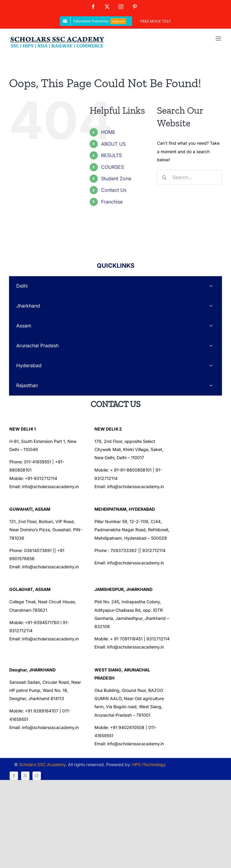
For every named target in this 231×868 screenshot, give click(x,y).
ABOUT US (113, 144)
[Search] (165, 177)
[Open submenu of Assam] (211, 326)
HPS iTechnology (147, 733)
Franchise (112, 202)
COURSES (112, 167)
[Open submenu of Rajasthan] (211, 385)
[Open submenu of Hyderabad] (211, 366)
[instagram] (202, 734)
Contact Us (114, 190)
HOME (108, 132)
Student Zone (116, 178)
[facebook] (179, 734)
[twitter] (191, 734)
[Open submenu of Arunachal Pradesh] (211, 346)
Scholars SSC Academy (40, 733)
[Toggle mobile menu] (219, 38)
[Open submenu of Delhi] (211, 286)
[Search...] (189, 177)
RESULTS (111, 155)
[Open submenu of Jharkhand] (211, 306)
